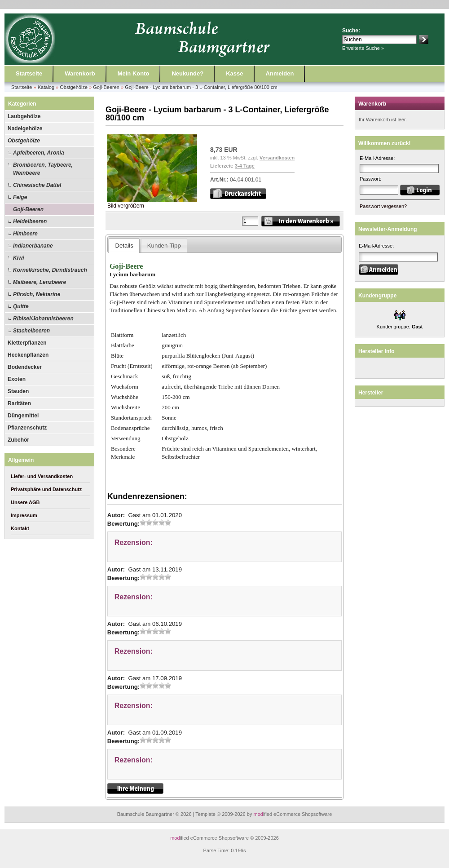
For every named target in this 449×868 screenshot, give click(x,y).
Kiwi (19, 258)
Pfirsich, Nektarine (37, 294)
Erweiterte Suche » (363, 48)
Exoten (17, 379)
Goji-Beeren (106, 87)
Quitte (21, 306)
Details (124, 246)
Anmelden (280, 73)
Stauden (18, 391)
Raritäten (19, 403)
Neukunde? (187, 73)
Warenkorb (80, 73)
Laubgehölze (24, 116)
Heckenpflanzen (28, 355)
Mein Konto (134, 73)
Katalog (46, 87)
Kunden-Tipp (164, 246)
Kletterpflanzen (27, 343)
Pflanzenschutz (27, 428)
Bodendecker (25, 367)
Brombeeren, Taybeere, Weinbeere (43, 169)
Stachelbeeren (31, 331)
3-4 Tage (245, 166)
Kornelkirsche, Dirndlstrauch (50, 270)
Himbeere (25, 234)
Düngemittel (23, 416)
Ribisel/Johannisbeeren (43, 319)
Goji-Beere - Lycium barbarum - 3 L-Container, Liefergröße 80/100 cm (201, 87)
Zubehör (18, 440)
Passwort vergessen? (383, 206)
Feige (20, 197)
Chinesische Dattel (37, 185)
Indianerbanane (33, 246)
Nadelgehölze (25, 128)
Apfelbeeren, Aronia (39, 153)
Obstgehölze (74, 87)
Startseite (29, 73)
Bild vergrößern (152, 203)
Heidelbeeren (30, 221)
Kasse (234, 73)
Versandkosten (277, 158)
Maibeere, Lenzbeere (40, 282)
